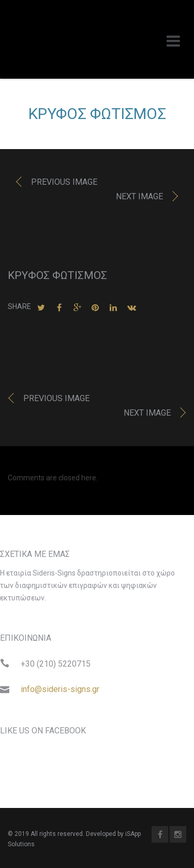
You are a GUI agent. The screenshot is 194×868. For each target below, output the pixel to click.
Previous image (64, 182)
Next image (139, 196)
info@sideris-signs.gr (60, 689)
